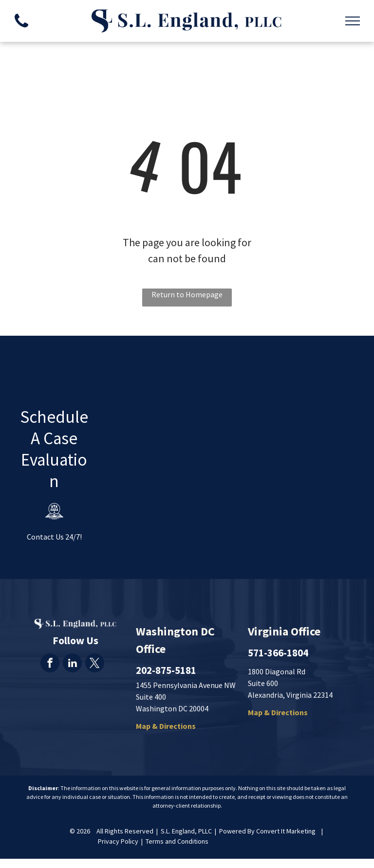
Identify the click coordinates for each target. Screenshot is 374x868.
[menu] (353, 21)
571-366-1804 (278, 653)
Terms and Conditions (177, 841)
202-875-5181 (166, 670)
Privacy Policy (118, 841)
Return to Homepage (187, 294)
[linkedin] (72, 664)
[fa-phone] (21, 30)
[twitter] (95, 664)
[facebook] (50, 664)
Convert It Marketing (286, 831)
